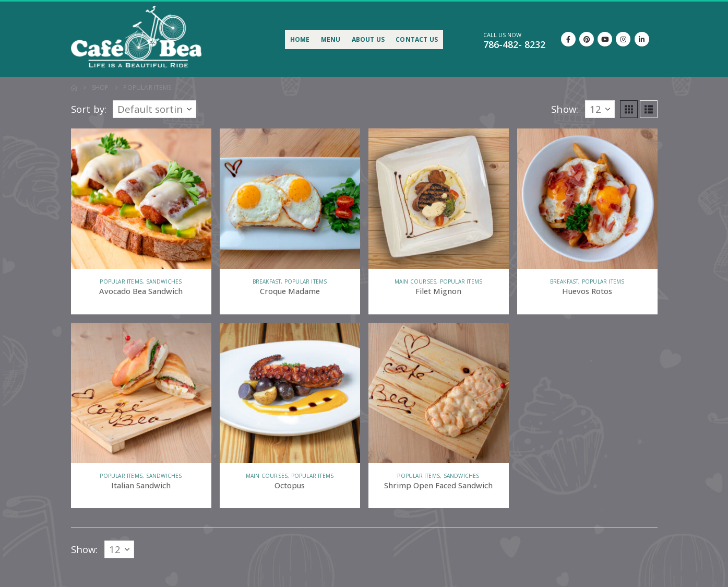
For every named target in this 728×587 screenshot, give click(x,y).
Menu (331, 39)
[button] (629, 109)
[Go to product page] (141, 199)
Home (300, 39)
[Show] (600, 109)
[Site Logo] (136, 36)
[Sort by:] (154, 109)
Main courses (415, 281)
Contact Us (417, 39)
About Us (368, 39)
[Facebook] (568, 39)
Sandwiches (164, 281)
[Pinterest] (587, 39)
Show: (565, 109)
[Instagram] (623, 39)
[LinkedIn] (642, 39)
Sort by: (89, 109)
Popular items (121, 281)
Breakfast (267, 281)
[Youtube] (605, 39)
